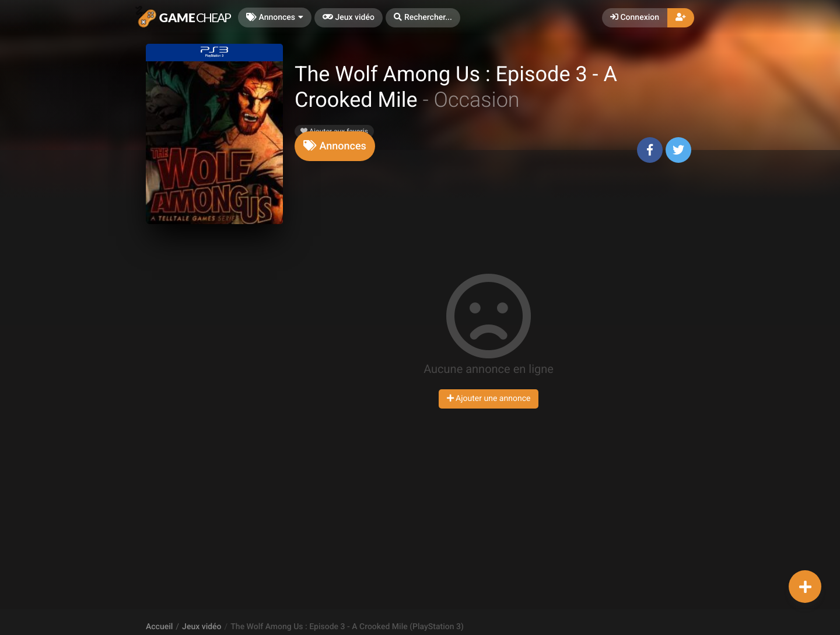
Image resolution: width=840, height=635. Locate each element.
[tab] (335, 146)
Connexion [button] (635, 18)
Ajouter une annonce (489, 399)
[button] (423, 18)
